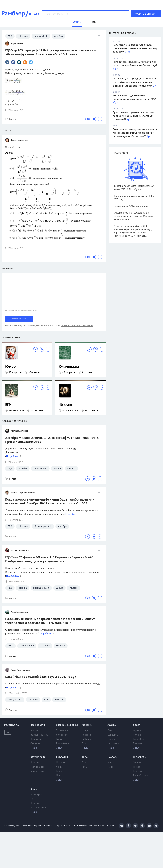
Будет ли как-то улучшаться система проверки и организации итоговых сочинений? (133, 116)
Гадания (137, 771)
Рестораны (113, 744)
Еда (84, 744)
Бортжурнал (37, 771)
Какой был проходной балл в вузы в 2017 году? (41, 677)
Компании (62, 735)
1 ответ (11, 119)
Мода (85, 731)
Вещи (59, 771)
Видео (34, 789)
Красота (86, 735)
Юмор (10, 367)
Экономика (62, 731)
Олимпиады (69, 367)
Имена (137, 767)
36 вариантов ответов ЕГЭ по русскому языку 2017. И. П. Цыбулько (134, 188)
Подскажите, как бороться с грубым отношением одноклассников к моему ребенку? (135, 49)
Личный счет (63, 744)
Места (59, 776)
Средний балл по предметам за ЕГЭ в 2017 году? (134, 198)
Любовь (86, 739)
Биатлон (138, 744)
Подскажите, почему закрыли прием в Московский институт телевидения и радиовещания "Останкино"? (135, 133)
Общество (36, 744)
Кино (110, 731)
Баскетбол (139, 739)
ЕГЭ (8, 405)
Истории (61, 763)
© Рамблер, (10, 826)
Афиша (112, 725)
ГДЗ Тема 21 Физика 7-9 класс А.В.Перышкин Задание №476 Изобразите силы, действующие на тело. (49, 559)
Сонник (137, 763)
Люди (59, 767)
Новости (35, 763)
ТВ (32, 799)
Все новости (38, 725)
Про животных (38, 808)
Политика (36, 739)
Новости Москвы (39, 735)
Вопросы (112, 763)
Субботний (63, 757)
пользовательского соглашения (77, 326)
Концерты (113, 735)
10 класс (66, 405)
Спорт (137, 725)
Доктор (112, 757)
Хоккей (137, 735)
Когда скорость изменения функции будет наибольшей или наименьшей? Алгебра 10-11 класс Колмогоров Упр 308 (50, 502)
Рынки (59, 739)
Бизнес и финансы (67, 725)
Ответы (86, 763)
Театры (111, 739)
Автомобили (38, 757)
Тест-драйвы (37, 767)
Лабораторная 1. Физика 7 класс (131, 206)
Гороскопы (140, 757)
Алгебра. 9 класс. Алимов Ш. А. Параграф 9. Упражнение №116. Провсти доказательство (52, 440)
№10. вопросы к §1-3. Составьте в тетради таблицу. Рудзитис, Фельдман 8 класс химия (134, 216)
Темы (84, 767)
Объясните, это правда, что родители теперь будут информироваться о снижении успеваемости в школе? (134, 82)
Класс (85, 757)
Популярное (37, 795)
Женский (87, 725)
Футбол (137, 731)
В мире (34, 731)
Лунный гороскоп (143, 776)
